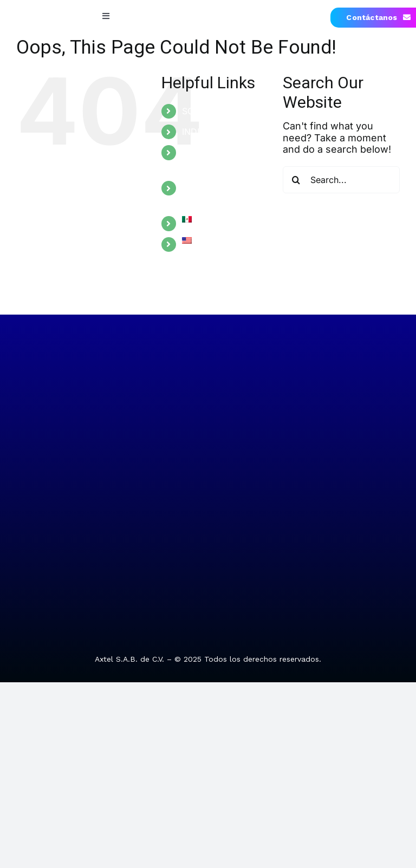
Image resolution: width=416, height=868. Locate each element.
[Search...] (341, 180)
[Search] (296, 180)
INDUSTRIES (207, 132)
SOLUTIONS (207, 111)
